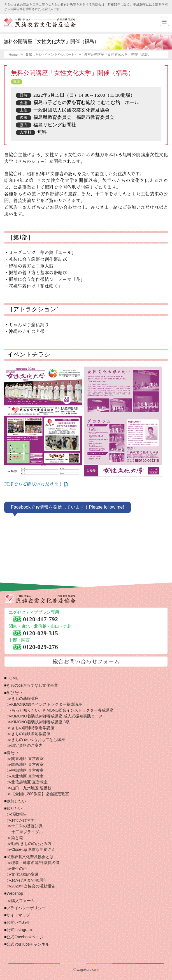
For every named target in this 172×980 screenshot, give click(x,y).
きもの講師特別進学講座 (33, 728)
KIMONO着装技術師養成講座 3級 (40, 722)
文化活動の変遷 (25, 874)
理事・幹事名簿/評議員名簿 (35, 863)
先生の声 (19, 868)
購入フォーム (23, 901)
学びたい (14, 693)
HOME (12, 678)
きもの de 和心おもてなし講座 (38, 740)
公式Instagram (19, 930)
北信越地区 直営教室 (29, 782)
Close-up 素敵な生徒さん (33, 849)
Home (13, 55)
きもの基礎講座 (25, 698)
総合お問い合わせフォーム (86, 662)
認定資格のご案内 (27, 745)
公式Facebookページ (25, 937)
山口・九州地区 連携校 (31, 788)
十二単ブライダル (27, 832)
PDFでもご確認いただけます (33, 484)
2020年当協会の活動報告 (33, 886)
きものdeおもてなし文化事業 (32, 685)
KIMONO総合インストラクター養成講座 (47, 704)
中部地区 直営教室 (27, 770)
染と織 (17, 838)
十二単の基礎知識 (27, 826)
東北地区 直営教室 (27, 776)
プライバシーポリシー (26, 908)
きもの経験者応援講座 (31, 734)
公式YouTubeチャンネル (28, 944)
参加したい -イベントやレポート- (51, 55)
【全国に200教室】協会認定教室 (40, 794)
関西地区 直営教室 (27, 764)
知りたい (14, 808)
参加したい (16, 801)
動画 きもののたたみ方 (31, 844)
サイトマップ (18, 915)
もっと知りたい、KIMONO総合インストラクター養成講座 (63, 710)
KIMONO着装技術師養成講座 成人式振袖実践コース (57, 716)
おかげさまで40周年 (29, 880)
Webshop (15, 893)
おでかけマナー (25, 820)
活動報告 (19, 814)
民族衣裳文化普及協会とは (30, 857)
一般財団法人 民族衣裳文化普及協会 (40, 23)
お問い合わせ (18, 922)
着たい (12, 753)
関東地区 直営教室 (27, 759)
